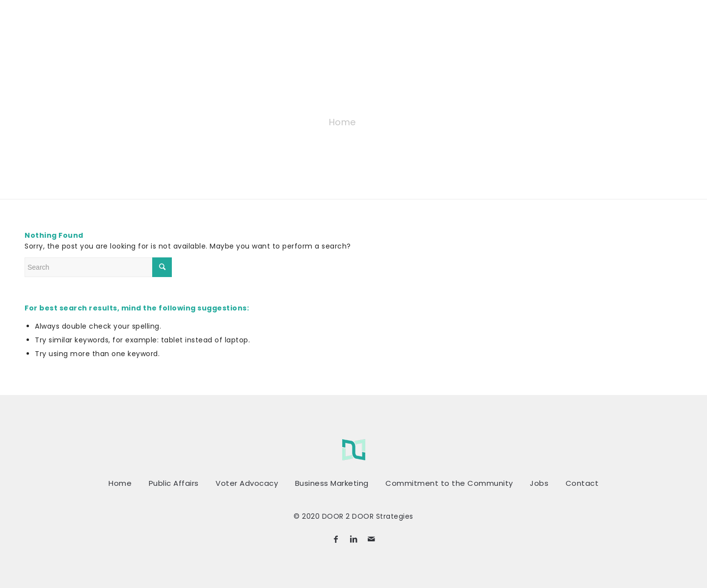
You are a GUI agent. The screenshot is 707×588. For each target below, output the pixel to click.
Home (342, 122)
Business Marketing (332, 483)
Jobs (539, 483)
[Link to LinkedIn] (353, 539)
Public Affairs (174, 483)
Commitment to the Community (449, 483)
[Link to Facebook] (336, 539)
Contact (582, 483)
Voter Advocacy (247, 483)
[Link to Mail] (371, 539)
